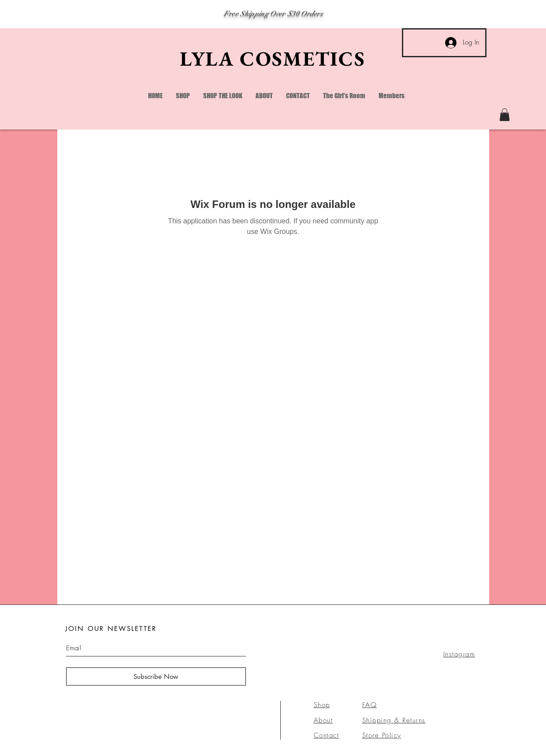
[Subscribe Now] (156, 676)
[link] (505, 115)
